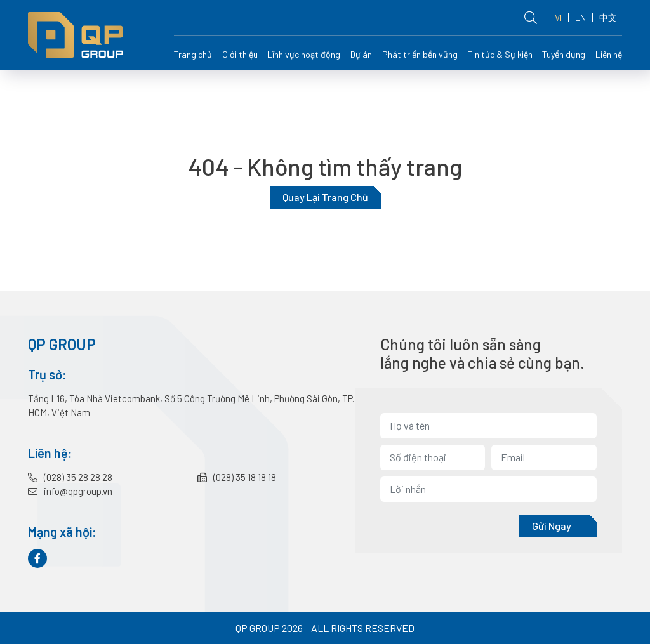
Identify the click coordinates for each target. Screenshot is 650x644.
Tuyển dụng (564, 54)
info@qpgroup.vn (70, 491)
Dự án (361, 54)
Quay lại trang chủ (325, 197)
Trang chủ (193, 54)
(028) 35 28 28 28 (70, 477)
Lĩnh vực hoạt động (304, 54)
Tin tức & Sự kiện (500, 54)
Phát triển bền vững (420, 54)
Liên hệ (609, 54)
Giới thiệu (240, 54)
